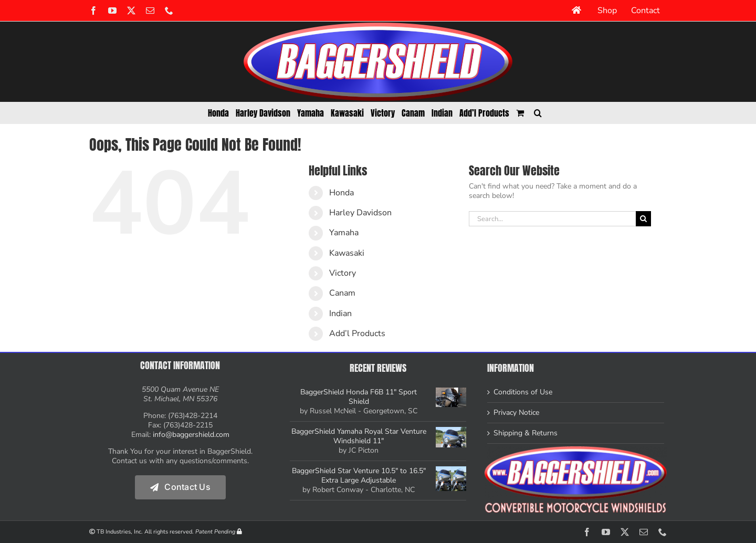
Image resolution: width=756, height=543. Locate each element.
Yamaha (344, 233)
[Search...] (552, 219)
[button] (538, 113)
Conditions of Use (523, 392)
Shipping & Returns (526, 433)
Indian (340, 314)
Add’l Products (357, 333)
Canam (342, 293)
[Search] (643, 219)
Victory (343, 273)
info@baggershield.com (191, 435)
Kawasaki (347, 253)
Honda (342, 193)
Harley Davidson (360, 213)
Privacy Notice (516, 413)
